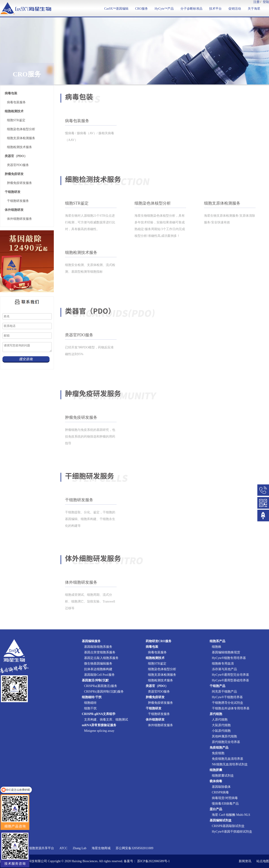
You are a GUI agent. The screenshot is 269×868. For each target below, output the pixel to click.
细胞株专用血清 (223, 664)
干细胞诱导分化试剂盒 (228, 703)
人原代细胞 (220, 720)
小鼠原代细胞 (221, 731)
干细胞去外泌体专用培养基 (231, 708)
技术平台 (215, 9)
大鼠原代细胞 (221, 725)
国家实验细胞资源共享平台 (35, 848)
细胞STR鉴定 (16, 120)
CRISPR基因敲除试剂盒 (228, 826)
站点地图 (263, 861)
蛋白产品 (216, 809)
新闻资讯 (245, 861)
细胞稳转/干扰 (92, 697)
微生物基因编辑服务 (98, 664)
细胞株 (217, 647)
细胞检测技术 (14, 111)
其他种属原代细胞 (224, 736)
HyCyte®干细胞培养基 (227, 697)
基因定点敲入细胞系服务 (101, 658)
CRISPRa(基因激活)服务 (101, 686)
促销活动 (235, 9)
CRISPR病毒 (220, 792)
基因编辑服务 (91, 641)
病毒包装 (11, 93)
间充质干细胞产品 (224, 692)
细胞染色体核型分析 (21, 129)
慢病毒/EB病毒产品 (225, 804)
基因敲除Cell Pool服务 (99, 675)
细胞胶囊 (216, 770)
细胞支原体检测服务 (21, 138)
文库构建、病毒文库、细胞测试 (106, 720)
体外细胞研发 (14, 210)
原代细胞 (216, 714)
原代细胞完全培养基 (226, 742)
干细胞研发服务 (18, 201)
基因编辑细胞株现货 (226, 652)
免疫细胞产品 (219, 748)
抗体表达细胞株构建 (98, 669)
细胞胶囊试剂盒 (223, 776)
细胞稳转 (90, 703)
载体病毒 (216, 781)
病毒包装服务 (16, 102)
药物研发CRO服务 (159, 641)
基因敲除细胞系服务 (98, 647)
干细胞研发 (13, 192)
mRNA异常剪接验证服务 (99, 725)
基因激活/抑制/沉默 (95, 680)
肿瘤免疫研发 (14, 174)
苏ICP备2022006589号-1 (153, 861)
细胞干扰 (90, 708)
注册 (256, 2)
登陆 (266, 2)
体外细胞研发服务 (20, 219)
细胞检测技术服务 (20, 147)
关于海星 (254, 9)
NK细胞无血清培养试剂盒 (230, 764)
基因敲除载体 (221, 787)
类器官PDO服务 (18, 165)
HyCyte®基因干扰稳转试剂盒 (232, 832)
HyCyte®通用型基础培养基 (230, 680)
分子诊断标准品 (191, 9)
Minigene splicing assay (99, 731)
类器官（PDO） (16, 156)
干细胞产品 (217, 686)
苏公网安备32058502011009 (134, 848)
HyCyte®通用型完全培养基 (230, 675)
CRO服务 (142, 9)
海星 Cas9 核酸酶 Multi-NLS (231, 815)
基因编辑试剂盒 (221, 820)
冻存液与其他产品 (224, 669)
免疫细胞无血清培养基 (228, 759)
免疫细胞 (218, 753)
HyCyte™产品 (164, 9)
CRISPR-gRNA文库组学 (99, 714)
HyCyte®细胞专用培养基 (229, 658)
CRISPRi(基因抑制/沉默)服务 (104, 692)
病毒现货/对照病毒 (225, 798)
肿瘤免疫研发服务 (20, 183)
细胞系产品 (217, 641)
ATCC (63, 848)
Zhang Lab (79, 848)
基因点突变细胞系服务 (100, 652)
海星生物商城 (101, 848)
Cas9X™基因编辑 (116, 9)
